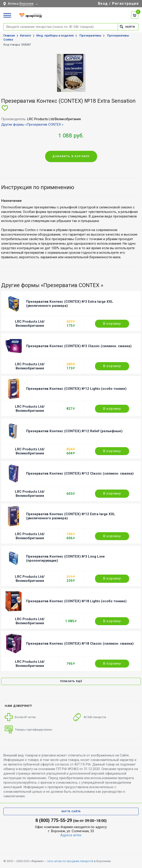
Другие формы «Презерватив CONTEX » (32, 124)
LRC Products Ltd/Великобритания (30, 324)
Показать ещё (71, 681)
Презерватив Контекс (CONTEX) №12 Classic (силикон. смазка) (80, 473)
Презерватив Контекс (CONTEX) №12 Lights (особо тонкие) (76, 389)
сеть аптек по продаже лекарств (70, 861)
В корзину (112, 324)
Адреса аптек (71, 835)
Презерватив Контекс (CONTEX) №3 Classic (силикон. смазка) (79, 346)
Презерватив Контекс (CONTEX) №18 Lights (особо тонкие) (76, 601)
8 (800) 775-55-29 (54, 820)
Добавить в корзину (71, 156)
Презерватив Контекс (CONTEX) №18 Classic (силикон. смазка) (80, 644)
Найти (127, 27)
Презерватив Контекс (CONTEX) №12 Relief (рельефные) (74, 431)
